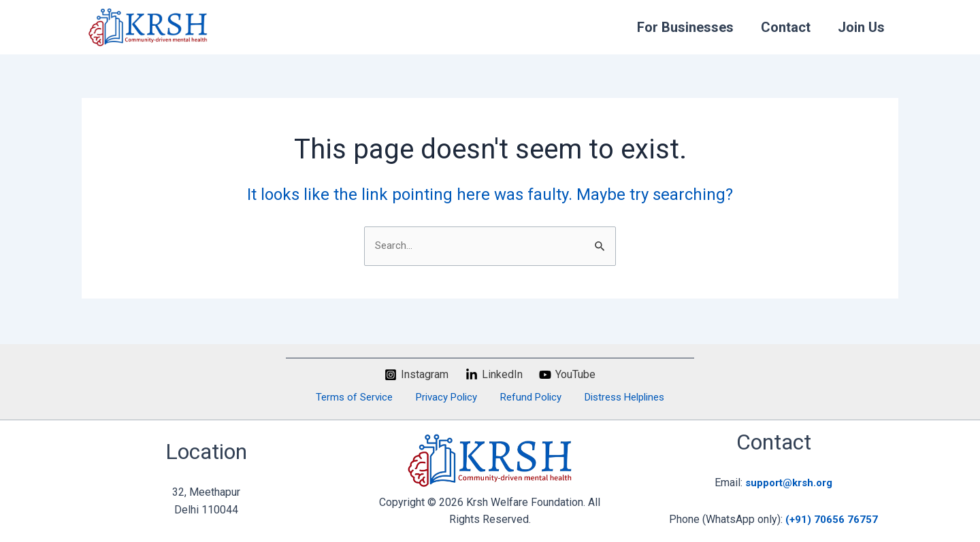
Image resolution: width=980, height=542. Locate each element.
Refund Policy (525, 397)
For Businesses (685, 27)
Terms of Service (361, 397)
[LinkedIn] (494, 373)
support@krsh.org (789, 482)
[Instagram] (416, 373)
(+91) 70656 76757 (832, 519)
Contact (786, 27)
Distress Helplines (615, 397)
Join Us (861, 27)
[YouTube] (568, 373)
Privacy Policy (447, 397)
